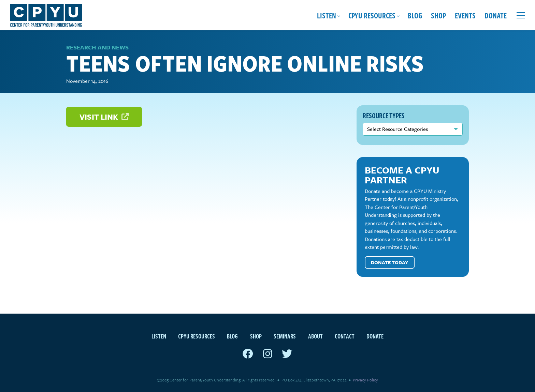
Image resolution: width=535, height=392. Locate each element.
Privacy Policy (365, 380)
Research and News (97, 47)
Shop (438, 15)
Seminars (285, 336)
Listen (327, 15)
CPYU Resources (372, 15)
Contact (345, 336)
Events (465, 15)
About (315, 336)
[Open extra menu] (521, 15)
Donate (496, 15)
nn (413, 129)
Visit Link (104, 117)
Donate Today (389, 262)
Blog (415, 15)
